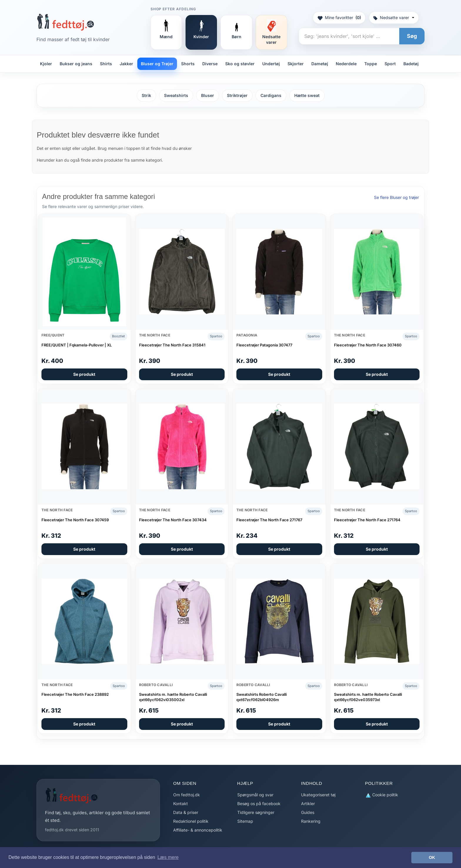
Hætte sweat (307, 95)
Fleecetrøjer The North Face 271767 (269, 520)
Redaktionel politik (191, 821)
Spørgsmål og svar (255, 795)
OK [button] (432, 857)
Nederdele (346, 64)
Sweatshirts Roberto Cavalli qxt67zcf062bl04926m (262, 697)
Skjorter (296, 64)
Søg (412, 36)
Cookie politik (382, 795)
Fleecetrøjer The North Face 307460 (368, 345)
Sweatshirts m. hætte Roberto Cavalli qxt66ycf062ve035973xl (368, 697)
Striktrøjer (237, 95)
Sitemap (245, 821)
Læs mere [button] (168, 857)
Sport (390, 64)
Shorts (188, 64)
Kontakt (181, 804)
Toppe (371, 64)
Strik (146, 95)
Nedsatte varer (394, 17)
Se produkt (84, 374)
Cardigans (271, 95)
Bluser (208, 95)
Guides (308, 812)
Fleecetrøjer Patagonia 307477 (264, 345)
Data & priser (186, 812)
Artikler (308, 804)
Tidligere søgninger (256, 812)
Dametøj (320, 64)
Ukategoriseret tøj (318, 795)
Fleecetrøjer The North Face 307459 (75, 520)
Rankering (311, 821)
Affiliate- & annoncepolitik (198, 830)
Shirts (106, 64)
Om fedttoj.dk (187, 795)
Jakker (126, 64)
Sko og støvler (240, 64)
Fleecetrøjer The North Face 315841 (172, 345)
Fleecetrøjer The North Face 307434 (173, 520)
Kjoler (46, 64)
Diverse (210, 64)
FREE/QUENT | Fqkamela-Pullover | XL (77, 345)
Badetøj (411, 64)
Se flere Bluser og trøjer (396, 197)
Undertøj (271, 64)
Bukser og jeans (76, 64)
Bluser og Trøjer (157, 64)
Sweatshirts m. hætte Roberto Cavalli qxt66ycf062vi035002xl (173, 697)
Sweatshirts (176, 95)
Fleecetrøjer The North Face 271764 (367, 520)
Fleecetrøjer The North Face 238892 (75, 694)
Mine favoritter (339, 18)
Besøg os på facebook (259, 804)
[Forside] (65, 22)
